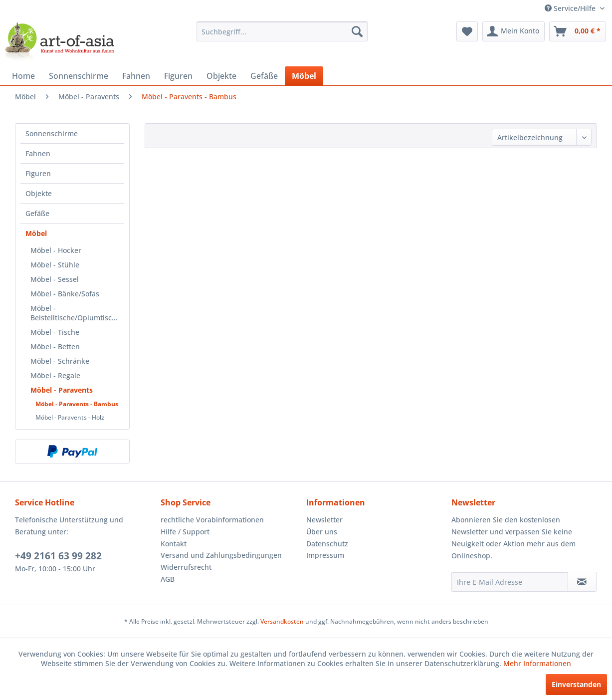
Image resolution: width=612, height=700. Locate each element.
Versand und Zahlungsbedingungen (221, 555)
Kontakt (174, 544)
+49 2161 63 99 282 (58, 556)
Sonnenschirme (52, 133)
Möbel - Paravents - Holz (70, 417)
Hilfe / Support (185, 532)
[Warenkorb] (578, 31)
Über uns (322, 532)
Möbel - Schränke (60, 361)
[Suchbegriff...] (282, 31)
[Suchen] (357, 31)
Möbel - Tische (55, 332)
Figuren (38, 173)
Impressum (325, 555)
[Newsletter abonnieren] (582, 582)
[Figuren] (178, 76)
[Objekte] (221, 76)
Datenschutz (327, 544)
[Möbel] (304, 76)
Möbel (36, 233)
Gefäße (37, 213)
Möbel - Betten (55, 347)
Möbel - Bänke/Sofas (65, 294)
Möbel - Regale (55, 375)
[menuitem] (282, 31)
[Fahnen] (136, 76)
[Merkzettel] (467, 31)
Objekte (39, 193)
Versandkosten (282, 621)
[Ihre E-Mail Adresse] (510, 582)
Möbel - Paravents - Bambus (77, 404)
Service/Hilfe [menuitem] (571, 8)
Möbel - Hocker (56, 250)
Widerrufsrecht (186, 567)
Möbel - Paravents (62, 390)
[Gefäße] (264, 76)
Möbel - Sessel (55, 279)
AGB (168, 579)
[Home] (23, 76)
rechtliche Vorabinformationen (212, 520)
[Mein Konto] (513, 31)
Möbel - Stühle (55, 265)
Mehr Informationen (537, 663)
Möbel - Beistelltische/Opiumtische (75, 313)
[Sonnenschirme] (79, 76)
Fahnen (38, 153)
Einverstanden (576, 684)
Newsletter (324, 520)
